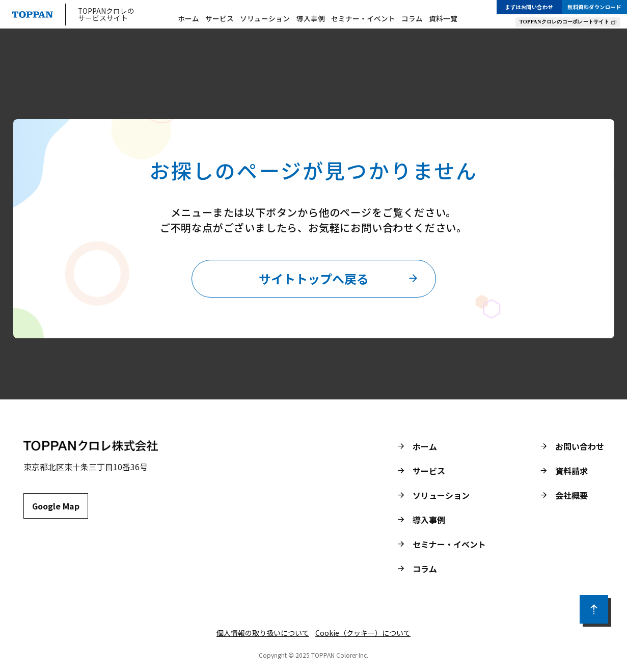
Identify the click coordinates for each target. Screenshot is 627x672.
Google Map (56, 506)
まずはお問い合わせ (529, 7)
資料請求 (571, 471)
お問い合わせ (580, 446)
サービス (220, 19)
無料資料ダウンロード (594, 7)
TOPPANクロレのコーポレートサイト (564, 22)
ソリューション (265, 19)
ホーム (188, 19)
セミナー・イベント (363, 19)
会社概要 (571, 495)
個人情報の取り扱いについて (263, 633)
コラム (412, 19)
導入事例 (311, 19)
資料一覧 (443, 19)
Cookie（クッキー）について (363, 633)
